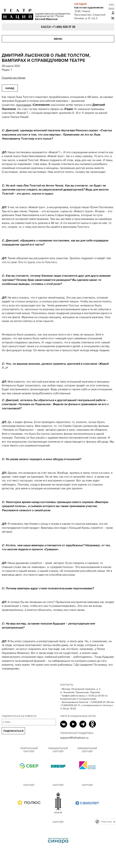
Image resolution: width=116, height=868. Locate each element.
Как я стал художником (89, 8)
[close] (114, 822)
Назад (10, 88)
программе (24, 105)
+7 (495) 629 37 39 (63, 27)
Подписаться (13, 731)
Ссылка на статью (14, 78)
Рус (112, 5)
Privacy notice (106, 822)
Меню (58, 39)
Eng (111, 9)
